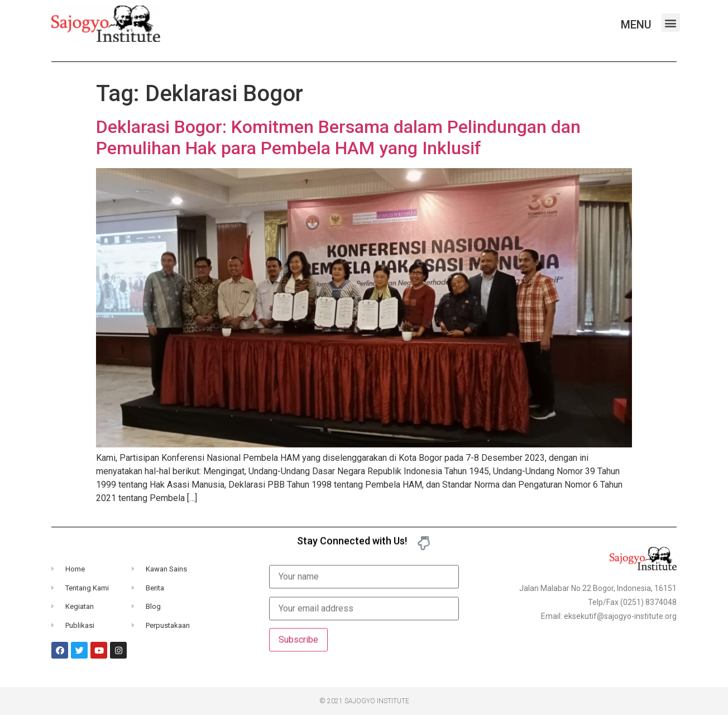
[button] (671, 23)
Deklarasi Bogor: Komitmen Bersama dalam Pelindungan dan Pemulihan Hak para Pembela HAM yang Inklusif (338, 137)
